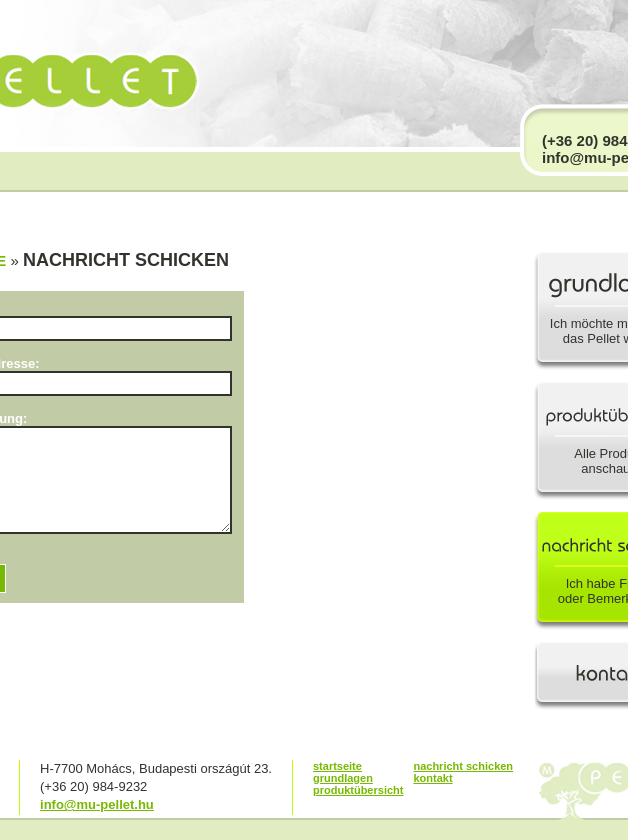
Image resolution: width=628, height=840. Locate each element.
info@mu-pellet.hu (97, 804)
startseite (337, 766)
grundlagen (343, 778)
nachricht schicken (463, 766)
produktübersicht (358, 790)
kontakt (432, 778)
